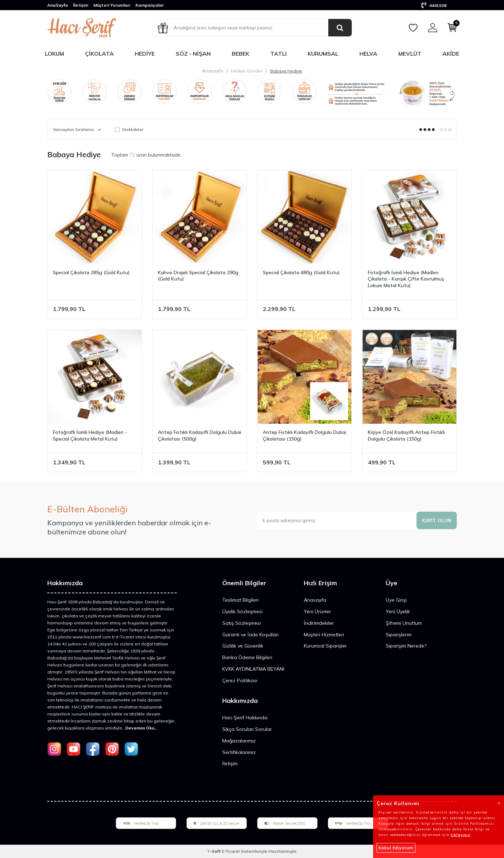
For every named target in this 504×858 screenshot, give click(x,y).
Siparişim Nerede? (406, 646)
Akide (451, 54)
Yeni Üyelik (398, 611)
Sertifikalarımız (239, 752)
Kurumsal (323, 54)
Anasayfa (212, 71)
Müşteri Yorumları (112, 5)
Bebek (240, 54)
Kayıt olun (436, 520)
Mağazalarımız (239, 741)
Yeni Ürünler (317, 611)
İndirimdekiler (319, 623)
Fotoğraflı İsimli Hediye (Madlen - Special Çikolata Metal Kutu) (90, 435)
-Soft (214, 851)
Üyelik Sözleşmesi (242, 611)
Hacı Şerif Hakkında (245, 718)
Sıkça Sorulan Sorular (247, 729)
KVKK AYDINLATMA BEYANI (253, 669)
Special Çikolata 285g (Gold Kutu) (91, 272)
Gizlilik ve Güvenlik (243, 646)
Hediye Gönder (247, 71)
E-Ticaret (231, 851)
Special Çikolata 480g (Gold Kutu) (301, 272)
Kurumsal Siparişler (325, 646)
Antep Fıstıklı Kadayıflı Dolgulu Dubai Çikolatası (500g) (199, 435)
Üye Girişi (396, 600)
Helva (368, 54)
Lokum (54, 54)
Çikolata (99, 54)
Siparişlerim (399, 635)
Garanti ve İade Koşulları (250, 635)
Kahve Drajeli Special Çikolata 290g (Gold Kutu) (198, 276)
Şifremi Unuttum (404, 623)
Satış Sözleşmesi (241, 623)
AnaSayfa (58, 5)
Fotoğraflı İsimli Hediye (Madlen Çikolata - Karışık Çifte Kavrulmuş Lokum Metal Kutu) (406, 279)
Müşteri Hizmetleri (324, 635)
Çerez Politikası (240, 680)
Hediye (145, 54)
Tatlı (278, 54)
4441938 (434, 5)
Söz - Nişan (193, 54)
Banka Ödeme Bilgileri (247, 657)
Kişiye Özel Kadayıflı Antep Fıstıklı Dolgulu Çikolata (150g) (406, 435)
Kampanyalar (150, 5)
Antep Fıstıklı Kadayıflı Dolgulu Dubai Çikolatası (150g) (304, 435)
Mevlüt (410, 54)
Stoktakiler (129, 129)
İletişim (81, 5)
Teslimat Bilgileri (240, 600)
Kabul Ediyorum (396, 848)
